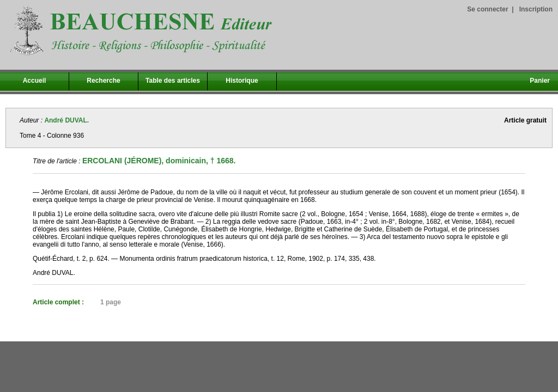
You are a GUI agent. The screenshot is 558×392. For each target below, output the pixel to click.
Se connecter (487, 9)
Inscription (536, 9)
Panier (540, 81)
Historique (242, 81)
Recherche (103, 81)
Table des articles (173, 81)
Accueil (35, 81)
